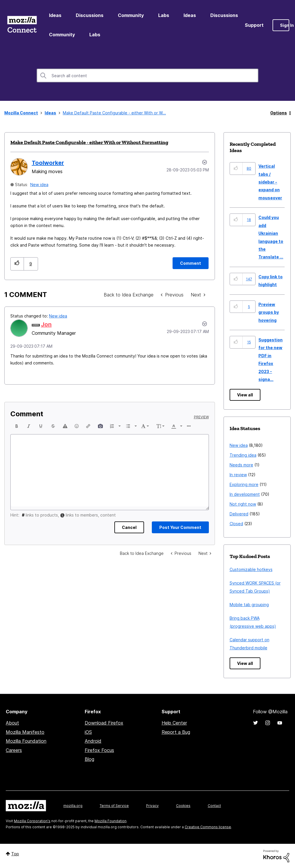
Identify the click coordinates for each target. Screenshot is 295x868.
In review (238, 475)
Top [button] (15, 854)
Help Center (174, 723)
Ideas (55, 15)
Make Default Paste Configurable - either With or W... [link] (114, 113)
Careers (14, 750)
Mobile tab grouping (249, 605)
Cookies (183, 806)
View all (245, 395)
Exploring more (244, 484)
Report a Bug (176, 732)
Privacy (152, 806)
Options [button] (279, 113)
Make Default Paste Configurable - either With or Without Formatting (89, 142)
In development (245, 494)
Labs (164, 15)
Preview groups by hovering (269, 312)
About (12, 723)
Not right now (243, 504)
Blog (89, 759)
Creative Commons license (208, 827)
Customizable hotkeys (251, 569)
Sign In (285, 25)
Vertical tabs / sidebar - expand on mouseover (270, 182)
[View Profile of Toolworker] (48, 163)
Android (93, 741)
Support (254, 25)
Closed (236, 524)
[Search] (147, 75)
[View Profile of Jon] (46, 324)
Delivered (239, 514)
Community (131, 15)
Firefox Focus (99, 750)
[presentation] (17, 426)
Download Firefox (104, 723)
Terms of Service (114, 806)
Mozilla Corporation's (32, 821)
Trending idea (243, 455)
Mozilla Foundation (26, 741)
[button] (17, 264)
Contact (214, 806)
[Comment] (191, 263)
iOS (88, 732)
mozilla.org (73, 806)
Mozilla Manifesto (25, 732)
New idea (39, 185)
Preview (201, 417)
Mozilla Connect (22, 25)
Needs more (241, 465)
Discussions (90, 15)
